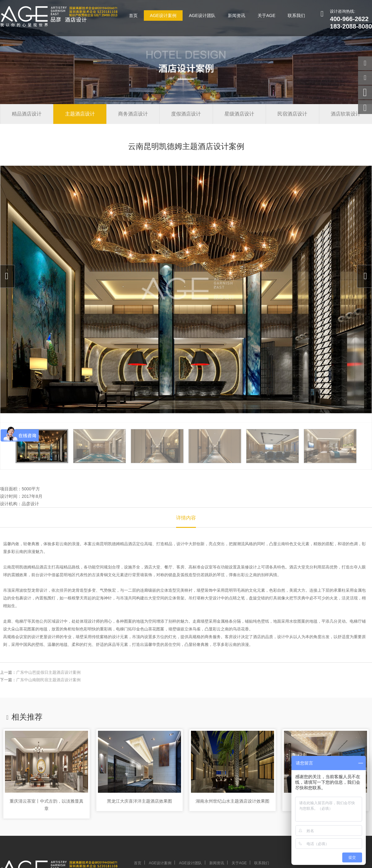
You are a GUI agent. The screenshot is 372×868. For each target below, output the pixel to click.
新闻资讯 (237, 15)
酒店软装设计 (346, 114)
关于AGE (267, 15)
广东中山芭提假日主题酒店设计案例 (48, 672)
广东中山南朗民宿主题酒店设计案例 (48, 680)
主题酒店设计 (80, 114)
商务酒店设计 (133, 114)
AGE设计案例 (163, 15)
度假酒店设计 (186, 114)
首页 (133, 15)
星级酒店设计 (239, 114)
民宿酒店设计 (292, 114)
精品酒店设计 (27, 114)
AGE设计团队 (202, 15)
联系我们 (296, 15)
